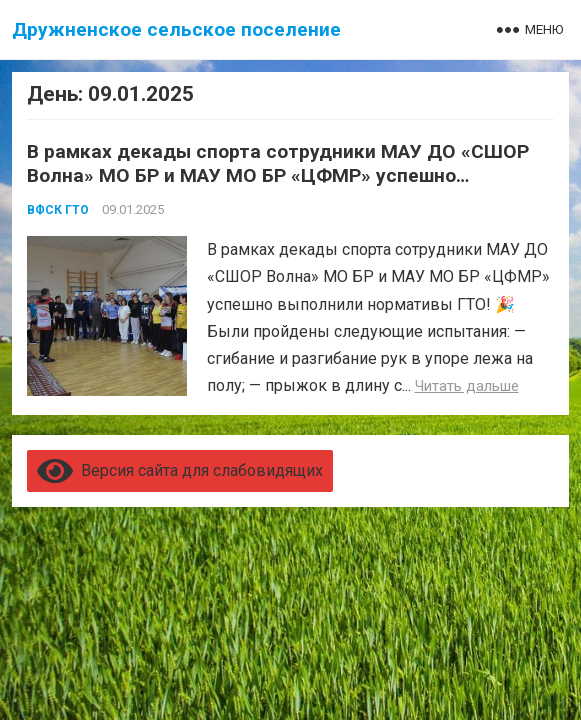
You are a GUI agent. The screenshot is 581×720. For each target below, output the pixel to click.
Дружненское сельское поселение (176, 29)
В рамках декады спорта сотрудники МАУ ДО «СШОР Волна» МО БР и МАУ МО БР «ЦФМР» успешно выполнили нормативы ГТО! (278, 175)
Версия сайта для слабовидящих (180, 470)
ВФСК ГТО (58, 210)
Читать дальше (467, 386)
